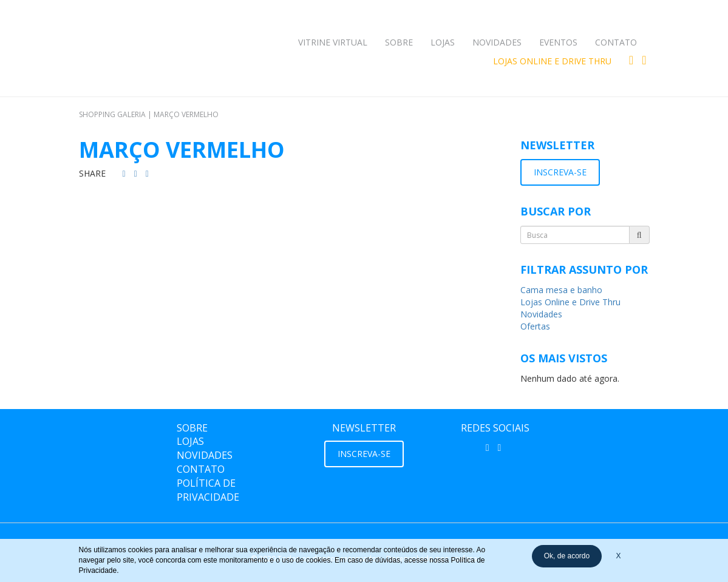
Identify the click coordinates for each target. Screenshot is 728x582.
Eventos (558, 42)
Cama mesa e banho (561, 290)
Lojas (443, 42)
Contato (616, 42)
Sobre (399, 42)
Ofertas (535, 326)
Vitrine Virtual (333, 42)
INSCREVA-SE (560, 172)
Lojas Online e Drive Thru (552, 61)
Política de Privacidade (208, 490)
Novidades (497, 42)
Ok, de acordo (567, 556)
